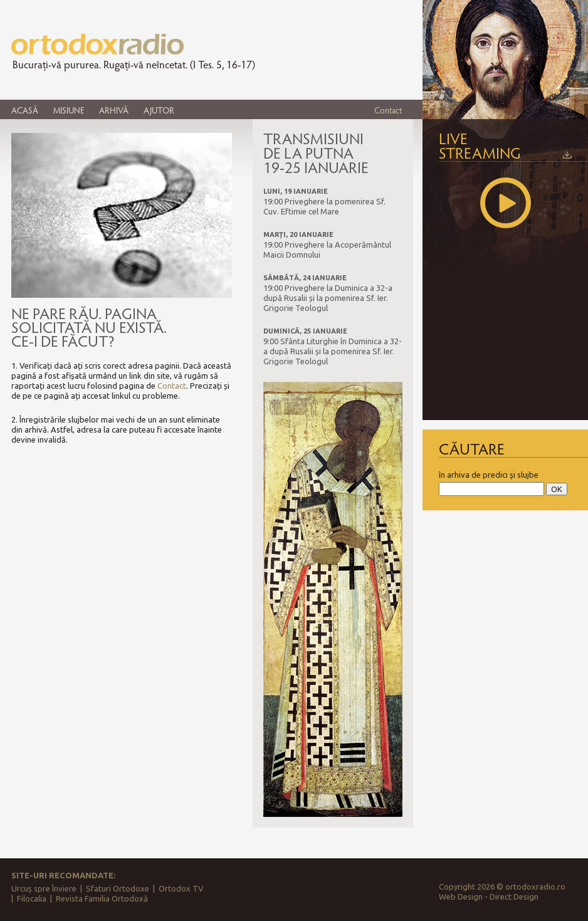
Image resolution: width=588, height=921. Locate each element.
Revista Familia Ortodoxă (102, 898)
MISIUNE (69, 110)
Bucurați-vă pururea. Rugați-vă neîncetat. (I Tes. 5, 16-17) (134, 65)
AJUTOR (159, 110)
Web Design (461, 897)
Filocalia (32, 898)
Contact (388, 110)
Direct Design (514, 897)
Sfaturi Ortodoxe (118, 888)
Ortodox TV (181, 888)
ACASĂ (25, 110)
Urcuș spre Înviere (44, 888)
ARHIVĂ (114, 110)
